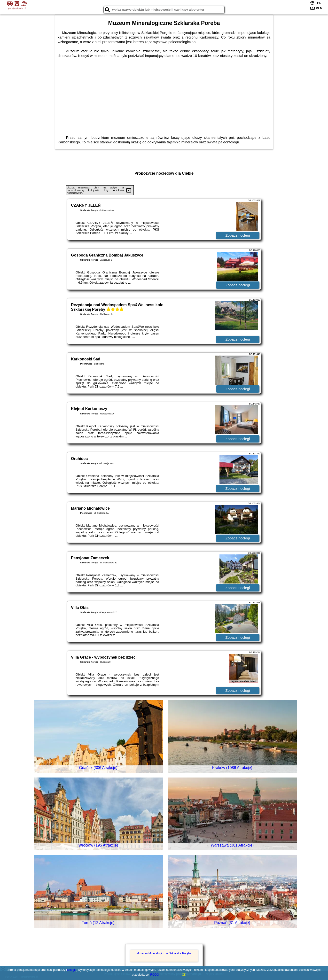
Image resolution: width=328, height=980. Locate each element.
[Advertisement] (164, 94)
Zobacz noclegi (238, 235)
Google (72, 970)
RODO (155, 975)
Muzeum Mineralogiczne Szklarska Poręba (164, 953)
